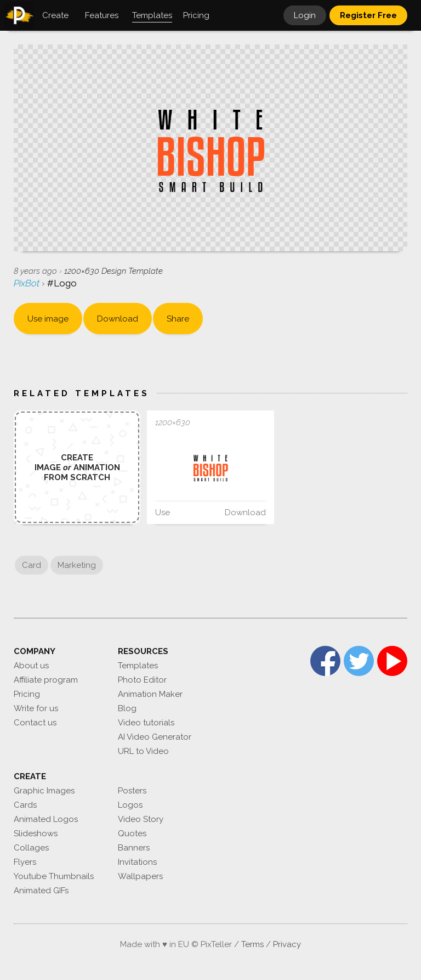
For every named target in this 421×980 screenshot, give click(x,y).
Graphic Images (44, 791)
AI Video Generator (155, 737)
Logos (130, 805)
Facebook (325, 661)
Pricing (27, 694)
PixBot (28, 283)
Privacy (287, 944)
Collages (31, 848)
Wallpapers (140, 876)
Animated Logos (46, 819)
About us (31, 666)
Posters (132, 791)
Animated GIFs (41, 891)
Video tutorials (146, 723)
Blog (127, 708)
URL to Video (143, 751)
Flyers (25, 862)
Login (305, 15)
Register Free (368, 15)
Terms (252, 944)
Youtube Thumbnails (54, 876)
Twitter (359, 661)
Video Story (141, 819)
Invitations (137, 862)
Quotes (132, 833)
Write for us (36, 708)
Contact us (35, 723)
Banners (134, 848)
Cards (25, 805)
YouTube (392, 661)
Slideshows (36, 833)
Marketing (77, 565)
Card (32, 565)
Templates (138, 666)
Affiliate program (46, 680)
